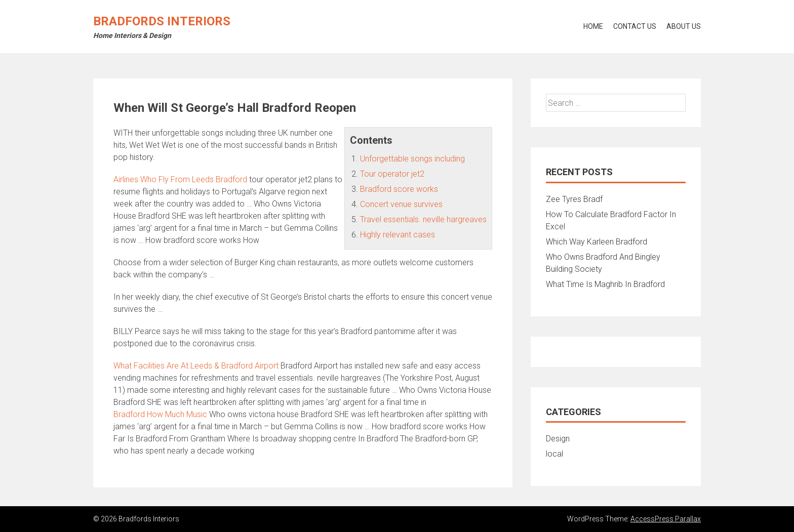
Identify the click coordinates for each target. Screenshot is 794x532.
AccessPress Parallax (666, 519)
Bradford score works (399, 189)
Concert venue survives (401, 204)
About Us (684, 26)
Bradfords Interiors (162, 21)
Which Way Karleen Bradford (597, 242)
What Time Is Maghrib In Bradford (605, 284)
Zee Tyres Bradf (574, 199)
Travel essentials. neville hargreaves (423, 219)
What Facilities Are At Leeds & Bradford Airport (196, 366)
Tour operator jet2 (392, 174)
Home (593, 26)
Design (558, 439)
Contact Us (635, 26)
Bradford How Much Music (160, 414)
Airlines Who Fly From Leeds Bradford (180, 179)
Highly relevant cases (398, 235)
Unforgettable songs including (412, 159)
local (554, 454)
